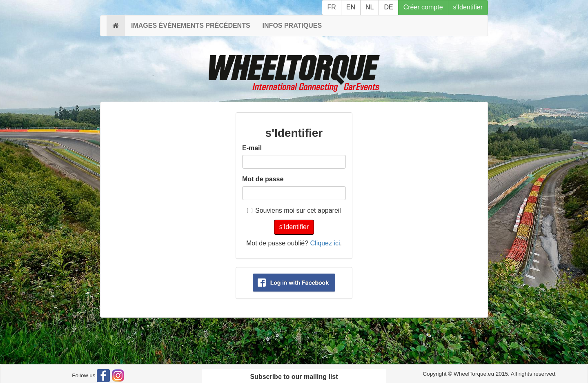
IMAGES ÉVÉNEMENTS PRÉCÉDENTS (191, 26)
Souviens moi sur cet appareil (294, 210)
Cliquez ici (325, 243)
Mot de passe (263, 179)
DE (388, 7)
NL (370, 7)
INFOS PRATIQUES (292, 26)
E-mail (252, 148)
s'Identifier (468, 7)
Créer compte (423, 7)
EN (351, 7)
